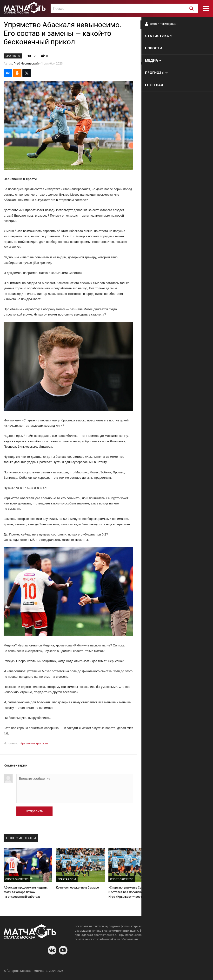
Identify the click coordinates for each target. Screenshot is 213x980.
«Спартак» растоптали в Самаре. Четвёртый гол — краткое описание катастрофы (184, 892)
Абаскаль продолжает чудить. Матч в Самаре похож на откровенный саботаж (26, 892)
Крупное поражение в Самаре (77, 887)
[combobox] (124, 8)
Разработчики (170, 971)
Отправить (34, 811)
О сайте (151, 971)
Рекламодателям (197, 971)
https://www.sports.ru (33, 743)
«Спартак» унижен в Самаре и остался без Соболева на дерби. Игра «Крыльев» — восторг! (133, 892)
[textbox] (124, 9)
